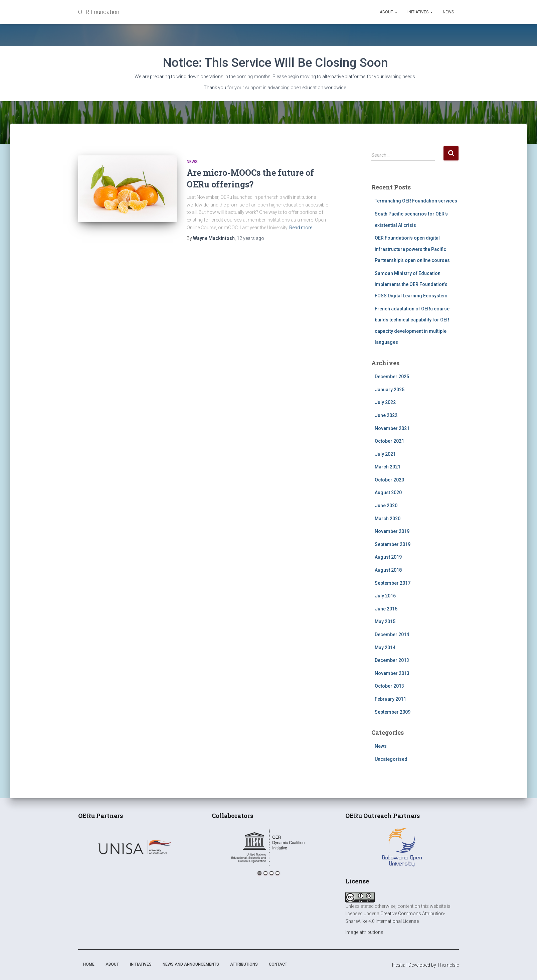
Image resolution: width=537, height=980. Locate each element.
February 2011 (390, 699)
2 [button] (265, 873)
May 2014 (385, 648)
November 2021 (392, 428)
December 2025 (392, 377)
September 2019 (393, 544)
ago (250, 238)
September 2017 (393, 583)
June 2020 (386, 506)
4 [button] (278, 873)
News (448, 12)
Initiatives (420, 12)
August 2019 (388, 557)
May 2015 (385, 621)
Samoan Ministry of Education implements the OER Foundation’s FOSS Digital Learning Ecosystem (411, 285)
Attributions (244, 964)
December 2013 (392, 660)
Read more (301, 228)
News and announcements (191, 964)
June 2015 (386, 609)
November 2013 (392, 673)
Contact (278, 964)
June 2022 (386, 415)
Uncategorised (391, 759)
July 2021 (385, 454)
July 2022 (385, 402)
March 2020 (388, 519)
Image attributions (364, 932)
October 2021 (389, 441)
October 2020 (389, 480)
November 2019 (392, 531)
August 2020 (388, 493)
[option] (135, 847)
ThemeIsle (448, 965)
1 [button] (259, 873)
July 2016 (385, 596)
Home (89, 964)
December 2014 (392, 635)
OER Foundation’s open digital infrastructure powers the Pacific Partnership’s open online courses (412, 249)
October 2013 (389, 686)
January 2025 (390, 390)
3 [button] (272, 873)
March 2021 (388, 467)
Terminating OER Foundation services (416, 201)
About (389, 12)
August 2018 (388, 570)
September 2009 (393, 712)
